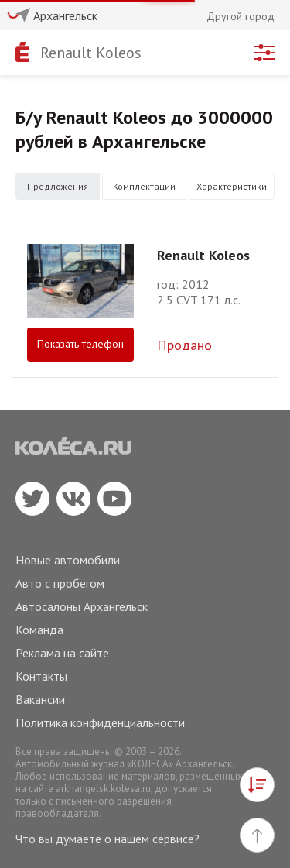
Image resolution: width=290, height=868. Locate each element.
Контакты (41, 676)
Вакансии (40, 699)
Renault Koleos (91, 53)
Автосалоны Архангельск (82, 606)
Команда (39, 630)
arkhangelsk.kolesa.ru (103, 789)
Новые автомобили (68, 560)
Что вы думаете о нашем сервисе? (107, 839)
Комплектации (144, 186)
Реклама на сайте (62, 653)
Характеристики (232, 186)
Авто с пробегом (60, 583)
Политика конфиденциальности (100, 722)
